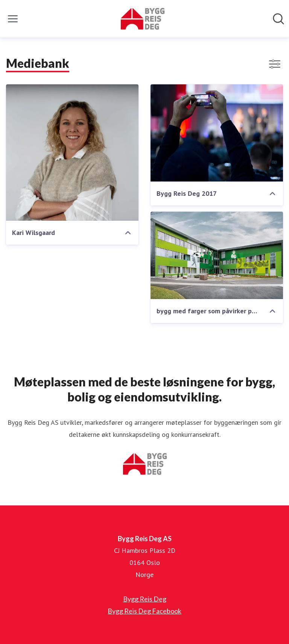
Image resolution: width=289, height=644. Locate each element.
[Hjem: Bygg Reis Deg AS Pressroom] (142, 19)
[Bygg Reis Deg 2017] (217, 133)
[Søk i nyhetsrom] (278, 19)
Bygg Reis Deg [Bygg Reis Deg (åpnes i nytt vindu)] (145, 599)
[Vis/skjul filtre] (275, 64)
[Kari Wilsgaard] (72, 153)
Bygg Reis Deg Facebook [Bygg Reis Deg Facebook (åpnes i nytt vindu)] (144, 611)
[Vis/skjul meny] (13, 19)
